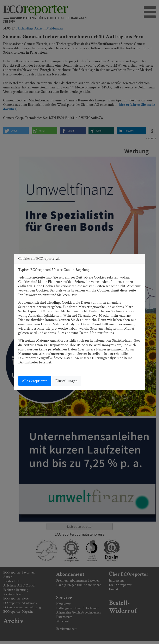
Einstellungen (67, 381)
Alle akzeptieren (35, 381)
